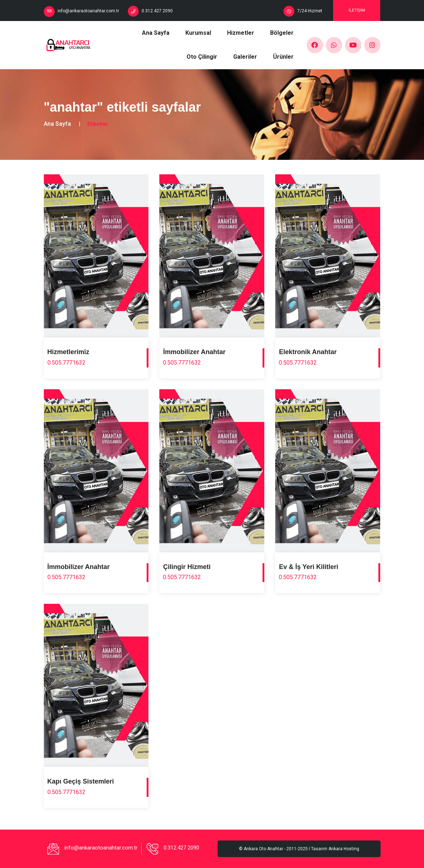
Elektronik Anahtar (308, 352)
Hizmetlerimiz (68, 352)
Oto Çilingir (202, 57)
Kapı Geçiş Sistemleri (81, 781)
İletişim (357, 10)
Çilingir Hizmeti (187, 567)
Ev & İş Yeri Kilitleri (308, 567)
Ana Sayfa (156, 33)
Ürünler (283, 57)
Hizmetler (241, 33)
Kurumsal (198, 33)
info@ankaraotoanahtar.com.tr (88, 11)
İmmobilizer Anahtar (194, 352)
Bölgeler (282, 33)
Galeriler (245, 57)
